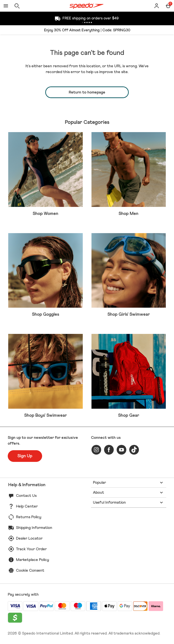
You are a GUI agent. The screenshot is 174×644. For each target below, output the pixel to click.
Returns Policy (29, 517)
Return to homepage (87, 92)
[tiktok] (134, 450)
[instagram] (96, 450)
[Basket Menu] (168, 6)
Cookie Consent (30, 570)
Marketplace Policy (33, 560)
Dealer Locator (29, 538)
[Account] (157, 6)
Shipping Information (34, 528)
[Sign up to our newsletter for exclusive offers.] (25, 456)
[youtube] (121, 450)
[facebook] (109, 450)
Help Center (27, 506)
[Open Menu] (6, 6)
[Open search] (17, 6)
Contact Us (26, 496)
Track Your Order (31, 549)
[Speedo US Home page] (87, 6)
